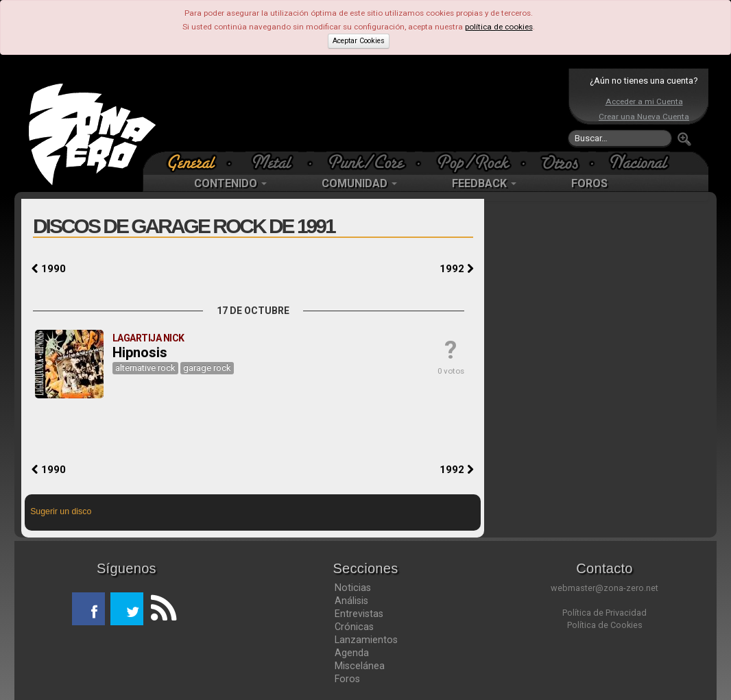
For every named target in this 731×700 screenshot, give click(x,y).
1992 (457, 269)
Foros (347, 679)
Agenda (352, 653)
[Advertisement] (362, 110)
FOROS (589, 183)
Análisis (351, 601)
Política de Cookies (605, 625)
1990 (49, 269)
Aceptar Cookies (359, 41)
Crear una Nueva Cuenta (644, 117)
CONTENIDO (230, 183)
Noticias (353, 588)
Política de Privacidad (604, 613)
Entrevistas (359, 614)
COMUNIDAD (359, 183)
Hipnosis (140, 352)
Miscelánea (360, 666)
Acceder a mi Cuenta (644, 101)
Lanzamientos (366, 640)
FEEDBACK (484, 183)
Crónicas (354, 627)
